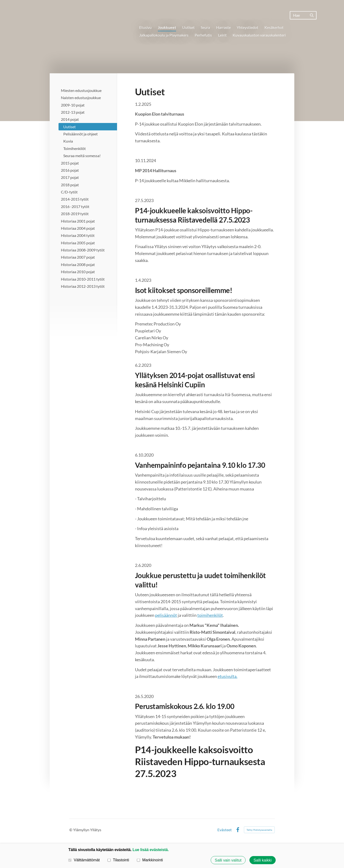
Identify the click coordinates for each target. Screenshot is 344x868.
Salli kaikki (263, 860)
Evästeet (225, 830)
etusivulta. (228, 676)
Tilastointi (118, 860)
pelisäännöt (166, 615)
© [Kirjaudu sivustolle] (71, 830)
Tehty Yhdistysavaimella (259, 830)
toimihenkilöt (210, 615)
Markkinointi (150, 860)
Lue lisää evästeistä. (151, 850)
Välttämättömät (84, 860)
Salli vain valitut (228, 860)
